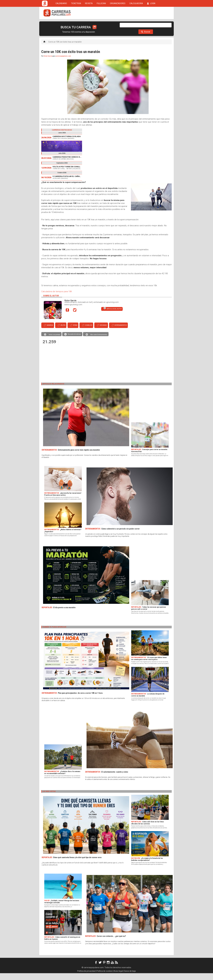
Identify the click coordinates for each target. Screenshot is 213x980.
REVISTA (89, 23)
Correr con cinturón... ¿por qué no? (111, 943)
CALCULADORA (136, 23)
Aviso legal (118, 978)
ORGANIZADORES (118, 23)
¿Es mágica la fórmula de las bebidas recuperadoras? (147, 866)
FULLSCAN (101, 23)
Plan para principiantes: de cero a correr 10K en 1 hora (80, 700)
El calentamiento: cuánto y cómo (115, 779)
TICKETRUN (76, 23)
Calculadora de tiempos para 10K (57, 298)
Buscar (146, 39)
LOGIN (151, 23)
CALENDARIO (61, 23)
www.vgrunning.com (73, 311)
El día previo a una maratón (64, 614)
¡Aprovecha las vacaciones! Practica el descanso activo (63, 501)
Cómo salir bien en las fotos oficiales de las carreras (148, 829)
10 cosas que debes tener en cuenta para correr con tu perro (149, 665)
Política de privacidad (86, 978)
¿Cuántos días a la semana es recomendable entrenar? (62, 779)
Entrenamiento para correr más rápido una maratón (79, 457)
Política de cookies (104, 978)
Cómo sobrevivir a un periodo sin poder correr (120, 536)
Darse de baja (130, 978)
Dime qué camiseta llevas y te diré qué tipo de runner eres (77, 864)
